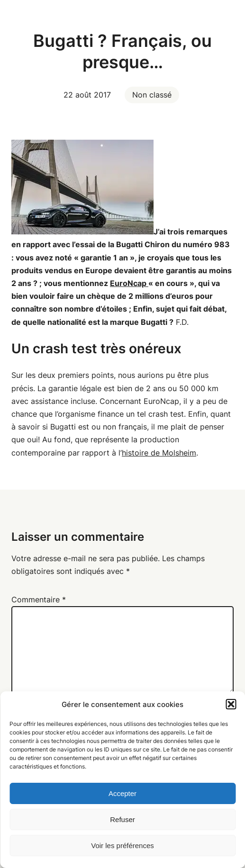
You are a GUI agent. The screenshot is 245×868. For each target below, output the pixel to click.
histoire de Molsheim (159, 453)
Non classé (152, 95)
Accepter (122, 793)
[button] (231, 704)
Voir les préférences (122, 846)
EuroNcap (129, 283)
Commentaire (39, 600)
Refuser (122, 819)
